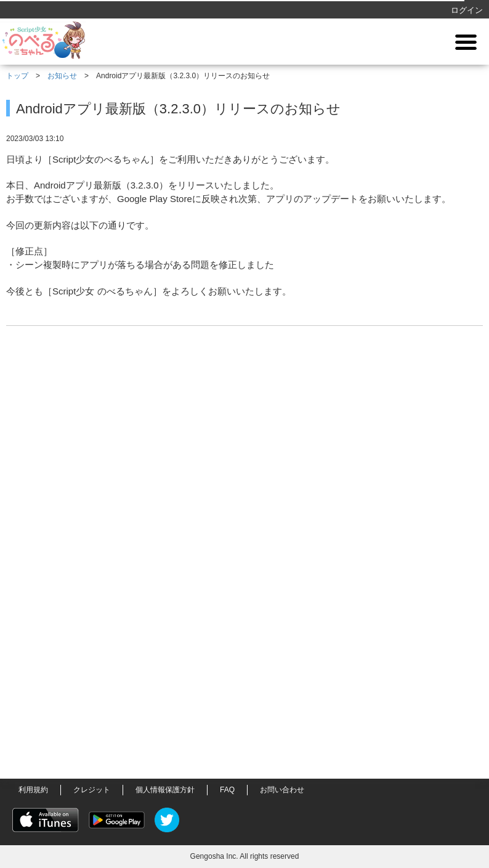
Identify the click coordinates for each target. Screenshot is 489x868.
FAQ (227, 790)
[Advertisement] (244, 569)
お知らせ (62, 76)
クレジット (92, 790)
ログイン (467, 10)
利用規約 (33, 790)
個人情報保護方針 (165, 790)
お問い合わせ (282, 790)
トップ (17, 76)
